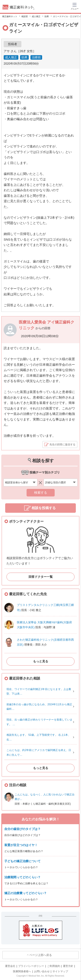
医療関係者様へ (22, 971)
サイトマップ (60, 971)
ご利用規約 (54, 966)
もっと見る (41, 661)
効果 (24, 57)
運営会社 (10, 966)
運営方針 (68, 966)
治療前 (36, 57)
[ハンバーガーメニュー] (75, 6)
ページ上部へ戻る (41, 955)
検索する (41, 492)
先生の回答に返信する (62, 444)
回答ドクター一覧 (41, 577)
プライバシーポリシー (31, 966)
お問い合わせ (42, 971)
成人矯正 (11, 57)
